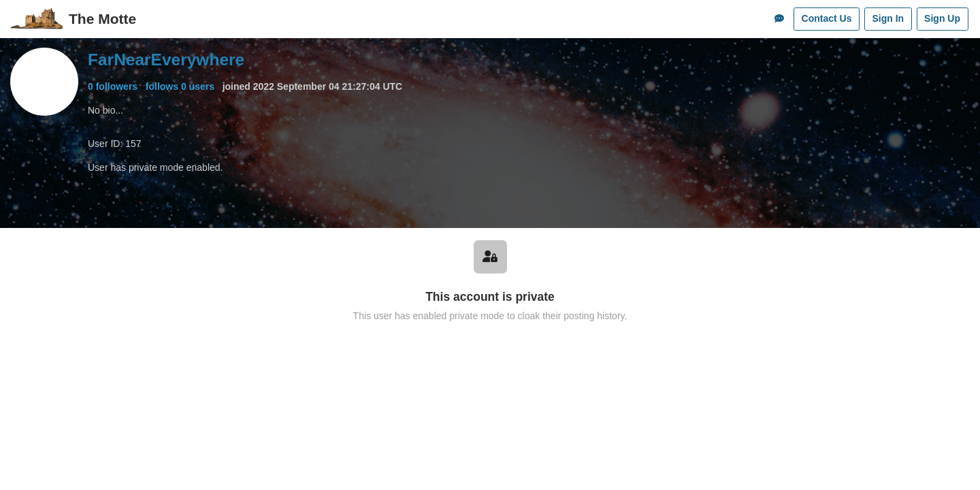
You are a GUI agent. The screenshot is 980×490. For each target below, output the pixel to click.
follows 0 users (180, 86)
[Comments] (779, 19)
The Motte (102, 19)
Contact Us (827, 18)
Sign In (888, 18)
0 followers (113, 86)
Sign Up (942, 18)
